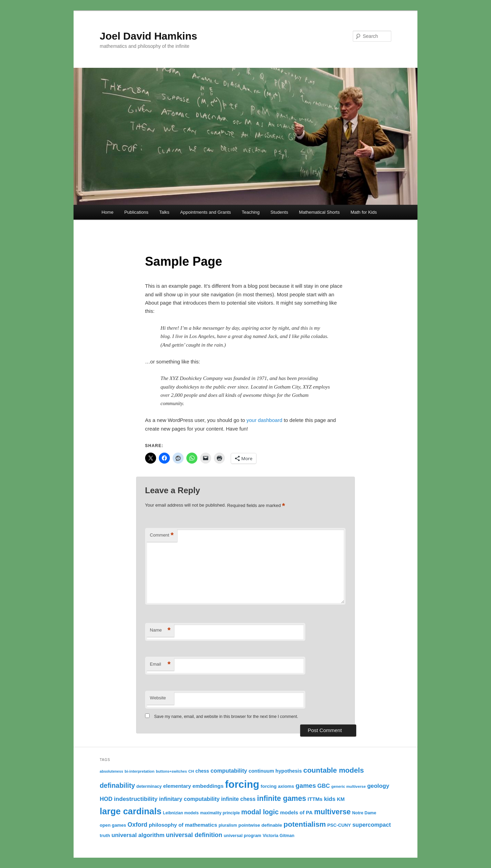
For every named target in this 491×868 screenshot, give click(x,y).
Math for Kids (364, 212)
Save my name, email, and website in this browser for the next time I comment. (226, 717)
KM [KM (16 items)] (341, 799)
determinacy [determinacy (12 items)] (149, 786)
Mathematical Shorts (319, 212)
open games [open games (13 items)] (113, 825)
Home (107, 212)
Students (279, 212)
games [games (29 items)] (306, 786)
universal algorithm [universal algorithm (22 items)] (138, 835)
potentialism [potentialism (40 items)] (304, 824)
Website (158, 698)
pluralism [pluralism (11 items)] (228, 825)
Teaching (251, 212)
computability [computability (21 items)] (229, 771)
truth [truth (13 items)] (105, 835)
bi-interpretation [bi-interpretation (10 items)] (139, 771)
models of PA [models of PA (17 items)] (296, 812)
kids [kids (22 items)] (330, 799)
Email (160, 664)
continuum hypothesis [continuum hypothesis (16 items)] (275, 771)
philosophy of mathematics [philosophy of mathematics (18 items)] (183, 825)
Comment (162, 535)
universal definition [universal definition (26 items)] (194, 835)
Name (160, 630)
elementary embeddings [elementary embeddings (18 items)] (193, 786)
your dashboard (264, 420)
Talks (164, 212)
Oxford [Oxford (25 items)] (138, 825)
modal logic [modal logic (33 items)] (260, 812)
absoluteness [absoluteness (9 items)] (111, 771)
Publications (136, 212)
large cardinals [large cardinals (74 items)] (131, 811)
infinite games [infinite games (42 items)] (282, 798)
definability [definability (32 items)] (117, 785)
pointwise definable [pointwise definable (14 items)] (260, 825)
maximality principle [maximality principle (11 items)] (220, 813)
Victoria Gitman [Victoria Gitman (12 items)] (279, 836)
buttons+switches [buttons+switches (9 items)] (171, 771)
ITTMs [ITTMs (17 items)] (315, 799)
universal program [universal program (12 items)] (243, 836)
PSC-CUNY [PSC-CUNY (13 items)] (339, 825)
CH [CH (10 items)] (191, 771)
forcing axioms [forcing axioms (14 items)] (277, 786)
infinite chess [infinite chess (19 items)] (238, 799)
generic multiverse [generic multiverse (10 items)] (349, 786)
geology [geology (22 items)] (378, 786)
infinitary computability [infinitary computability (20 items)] (189, 799)
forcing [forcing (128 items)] (242, 784)
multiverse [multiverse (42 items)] (332, 812)
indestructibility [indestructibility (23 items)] (136, 799)
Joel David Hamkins (148, 36)
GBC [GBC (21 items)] (324, 786)
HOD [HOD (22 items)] (106, 799)
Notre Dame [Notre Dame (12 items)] (364, 813)
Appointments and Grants (205, 212)
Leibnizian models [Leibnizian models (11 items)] (181, 813)
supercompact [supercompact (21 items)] (372, 825)
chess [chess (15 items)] (202, 771)
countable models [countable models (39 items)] (334, 770)
